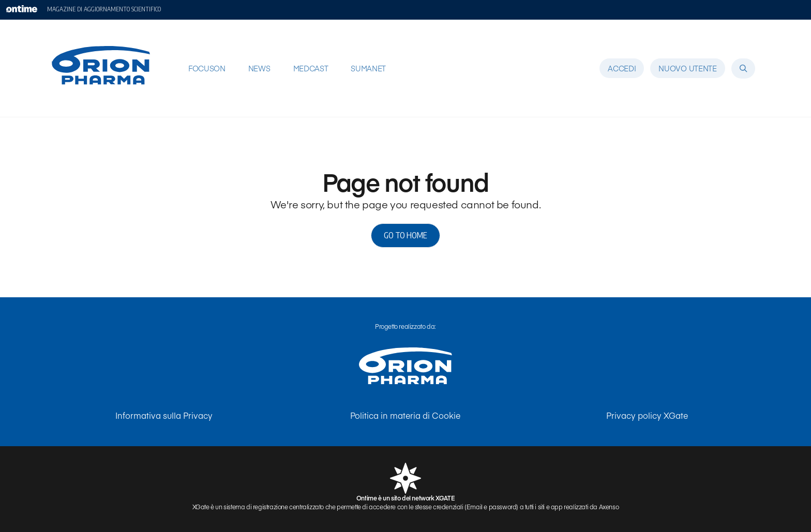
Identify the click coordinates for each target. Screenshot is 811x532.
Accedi (622, 68)
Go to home (405, 235)
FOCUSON (207, 68)
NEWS (259, 68)
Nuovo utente (687, 68)
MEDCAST (311, 68)
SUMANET (368, 68)
